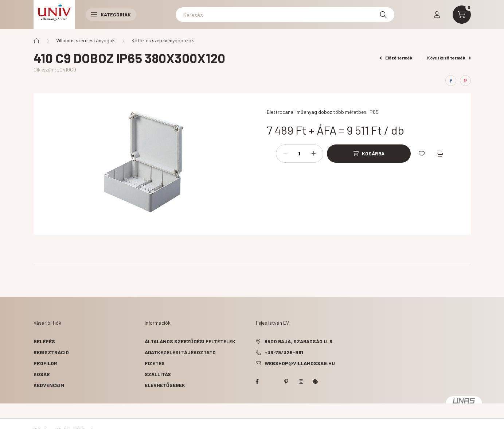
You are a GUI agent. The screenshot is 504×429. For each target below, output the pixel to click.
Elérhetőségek (165, 385)
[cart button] (462, 15)
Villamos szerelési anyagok (85, 40)
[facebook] (451, 81)
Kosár (42, 374)
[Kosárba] (369, 154)
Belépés (44, 341)
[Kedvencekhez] (422, 154)
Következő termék (449, 58)
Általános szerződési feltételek (190, 341)
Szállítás (158, 374)
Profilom (46, 363)
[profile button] (437, 15)
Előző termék (396, 58)
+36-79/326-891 (284, 352)
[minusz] (285, 154)
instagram (301, 382)
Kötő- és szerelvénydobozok (163, 40)
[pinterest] (465, 81)
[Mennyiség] (300, 154)
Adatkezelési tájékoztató (180, 352)
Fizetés (155, 363)
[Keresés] (285, 15)
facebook (257, 382)
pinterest (286, 382)
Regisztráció (51, 352)
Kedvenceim (49, 385)
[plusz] (314, 154)
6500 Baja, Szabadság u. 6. (299, 341)
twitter (272, 382)
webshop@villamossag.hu (300, 363)
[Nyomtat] (440, 154)
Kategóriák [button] (111, 14)
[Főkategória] (36, 40)
